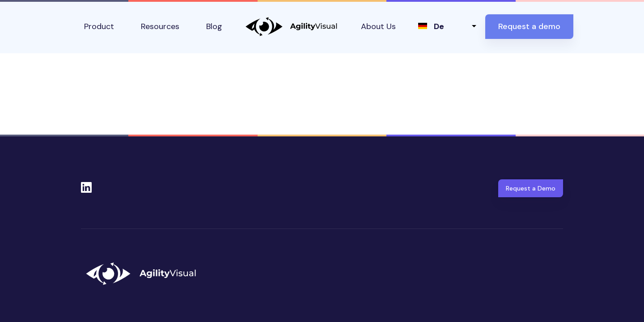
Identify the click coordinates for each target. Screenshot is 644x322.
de (439, 26)
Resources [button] (160, 26)
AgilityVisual (292, 27)
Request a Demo (531, 188)
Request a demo (529, 26)
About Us (378, 26)
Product (99, 26)
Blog (214, 26)
